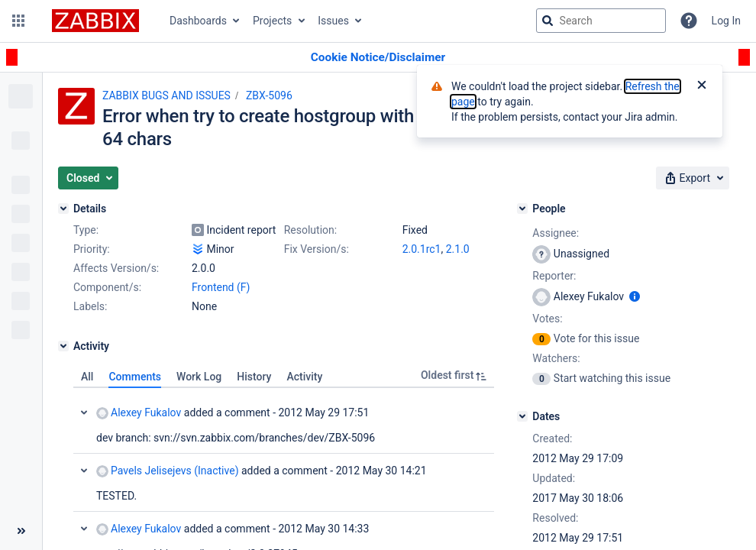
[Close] (702, 86)
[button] (18, 21)
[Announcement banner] (378, 58)
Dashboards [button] (198, 21)
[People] (522, 209)
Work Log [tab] (199, 377)
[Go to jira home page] (95, 21)
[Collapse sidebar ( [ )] (21, 531)
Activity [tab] (304, 377)
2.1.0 (458, 249)
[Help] (689, 21)
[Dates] (522, 416)
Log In (726, 21)
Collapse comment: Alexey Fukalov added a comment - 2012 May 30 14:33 (84, 529)
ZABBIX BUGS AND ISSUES (166, 95)
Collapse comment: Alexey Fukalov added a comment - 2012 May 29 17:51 (84, 412)
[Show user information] (635, 296)
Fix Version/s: (317, 249)
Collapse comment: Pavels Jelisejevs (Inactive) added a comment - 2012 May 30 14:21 (84, 471)
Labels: (90, 306)
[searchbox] (601, 21)
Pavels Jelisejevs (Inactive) (168, 471)
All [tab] (87, 377)
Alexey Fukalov (139, 413)
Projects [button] (272, 21)
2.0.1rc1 (422, 249)
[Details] (63, 209)
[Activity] (63, 346)
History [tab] (254, 377)
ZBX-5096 (269, 95)
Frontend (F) (221, 287)
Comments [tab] (135, 377)
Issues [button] (333, 21)
